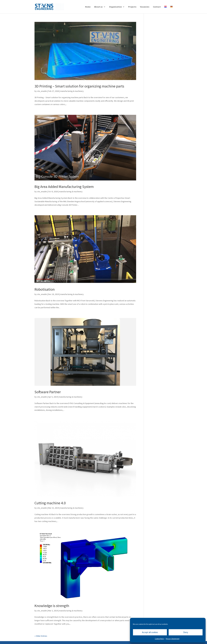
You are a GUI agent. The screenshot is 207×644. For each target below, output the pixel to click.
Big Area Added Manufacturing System (64, 187)
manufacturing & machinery (72, 91)
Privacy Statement (173, 639)
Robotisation (45, 289)
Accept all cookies (150, 632)
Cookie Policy (160, 639)
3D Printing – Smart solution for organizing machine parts (79, 86)
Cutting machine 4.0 (50, 503)
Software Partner (48, 392)
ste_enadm (42, 91)
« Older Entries (41, 636)
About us (98, 7)
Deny (186, 632)
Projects (132, 7)
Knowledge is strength (52, 606)
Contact (157, 7)
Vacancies (145, 7)
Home (88, 7)
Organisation (115, 7)
